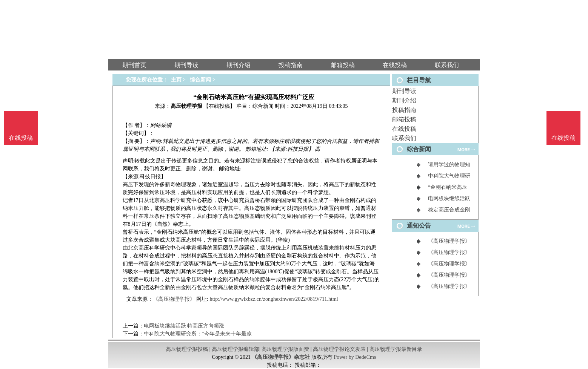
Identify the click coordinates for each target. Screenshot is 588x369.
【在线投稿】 (219, 106)
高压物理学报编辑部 (236, 349)
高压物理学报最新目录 (396, 349)
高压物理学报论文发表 (339, 349)
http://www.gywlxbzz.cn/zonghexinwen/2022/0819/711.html (274, 299)
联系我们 (404, 138)
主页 (176, 80)
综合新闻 (200, 80)
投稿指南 (404, 110)
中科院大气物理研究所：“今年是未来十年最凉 (198, 334)
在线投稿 (404, 129)
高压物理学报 (186, 106)
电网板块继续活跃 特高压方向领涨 (184, 326)
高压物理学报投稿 (187, 349)
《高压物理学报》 (174, 299)
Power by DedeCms (355, 357)
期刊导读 (404, 91)
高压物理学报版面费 (285, 349)
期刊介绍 (404, 100)
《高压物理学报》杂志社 (281, 357)
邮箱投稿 (404, 119)
